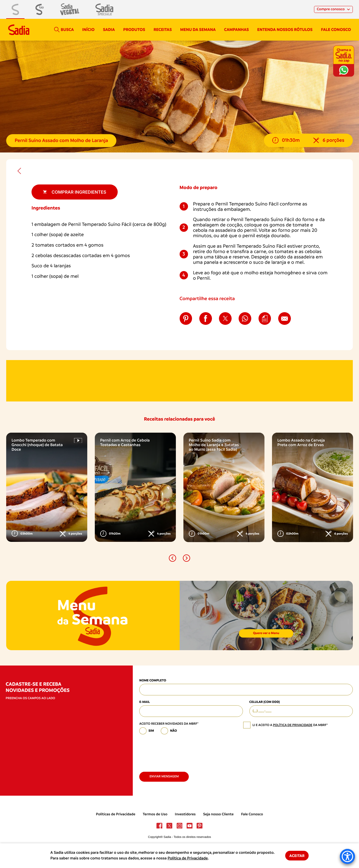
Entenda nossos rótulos (285, 30)
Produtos (134, 30)
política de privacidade (293, 725)
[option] (47, 487)
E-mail (144, 702)
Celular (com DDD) (265, 702)
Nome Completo (153, 681)
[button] (172, 558)
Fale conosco (336, 30)
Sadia (109, 30)
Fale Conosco (252, 814)
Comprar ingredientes (74, 192)
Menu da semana (198, 30)
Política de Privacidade (188, 858)
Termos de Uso (155, 814)
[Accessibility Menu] (347, 856)
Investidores (185, 814)
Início (88, 30)
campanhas (236, 30)
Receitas (163, 30)
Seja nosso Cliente (218, 814)
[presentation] (180, 751)
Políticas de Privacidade (116, 814)
